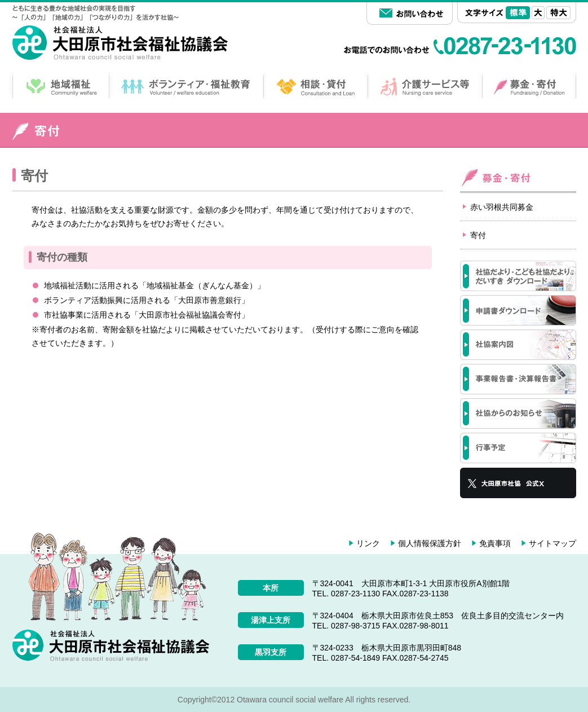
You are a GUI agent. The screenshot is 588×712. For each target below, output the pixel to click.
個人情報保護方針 (430, 543)
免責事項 (495, 543)
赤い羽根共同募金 (502, 207)
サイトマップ (552, 543)
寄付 (478, 235)
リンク (368, 543)
